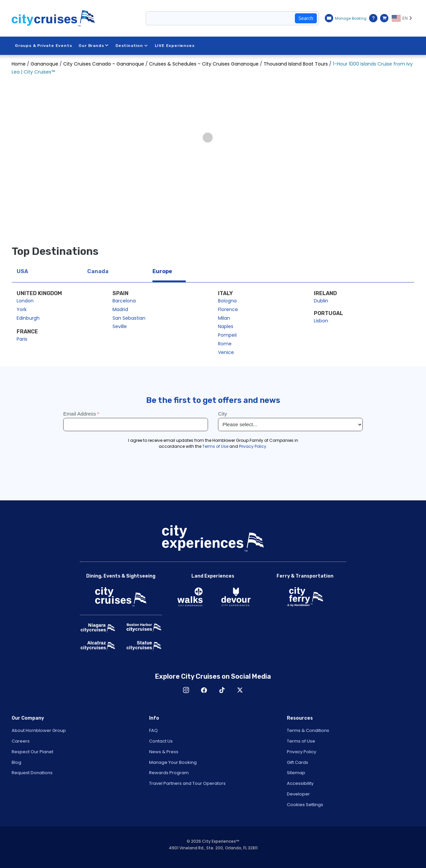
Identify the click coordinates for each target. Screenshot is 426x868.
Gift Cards (298, 762)
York (22, 309)
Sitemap (296, 773)
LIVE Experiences (175, 46)
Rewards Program (169, 773)
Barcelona (124, 301)
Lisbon (321, 321)
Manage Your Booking (173, 762)
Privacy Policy (302, 752)
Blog (16, 762)
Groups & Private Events (43, 46)
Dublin (321, 301)
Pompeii (227, 335)
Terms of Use (301, 741)
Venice (226, 352)
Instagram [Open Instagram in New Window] (186, 690)
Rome (225, 344)
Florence (228, 309)
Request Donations (32, 773)
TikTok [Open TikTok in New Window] (222, 690)
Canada (98, 271)
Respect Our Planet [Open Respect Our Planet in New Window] (32, 752)
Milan (224, 318)
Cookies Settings (305, 805)
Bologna (227, 301)
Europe (162, 271)
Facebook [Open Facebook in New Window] (204, 690)
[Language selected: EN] (403, 18)
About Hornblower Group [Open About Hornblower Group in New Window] (39, 730)
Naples (226, 326)
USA (22, 271)
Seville (120, 326)
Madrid (120, 309)
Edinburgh (28, 318)
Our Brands (94, 46)
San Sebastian (129, 318)
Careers (21, 741)
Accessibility (300, 783)
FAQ (153, 730)
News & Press (164, 752)
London (25, 301)
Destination (132, 46)
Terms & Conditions (308, 730)
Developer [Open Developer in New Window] (298, 794)
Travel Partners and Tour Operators (187, 783)
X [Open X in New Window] (240, 690)
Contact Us (161, 741)
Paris (22, 339)
